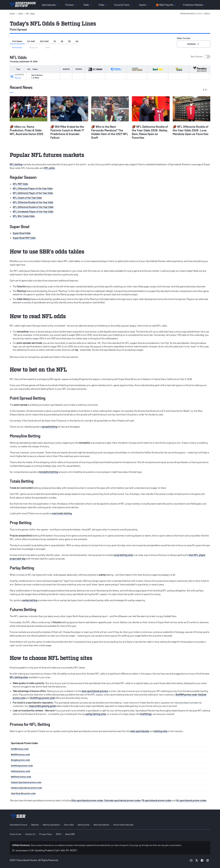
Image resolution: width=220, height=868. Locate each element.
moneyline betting (48, 472)
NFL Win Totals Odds (24, 216)
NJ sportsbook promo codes (191, 800)
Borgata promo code (20, 760)
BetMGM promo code (186, 694)
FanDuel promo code (20, 771)
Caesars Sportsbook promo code (26, 782)
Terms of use (15, 834)
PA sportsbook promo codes (157, 800)
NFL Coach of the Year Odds (27, 198)
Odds (20, 14)
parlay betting (30, 600)
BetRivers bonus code (21, 777)
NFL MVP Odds (20, 184)
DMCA (59, 834)
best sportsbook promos (95, 691)
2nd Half (44, 41)
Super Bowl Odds (22, 233)
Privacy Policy (46, 834)
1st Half (31, 41)
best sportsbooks (140, 731)
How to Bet (69, 825)
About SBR (70, 834)
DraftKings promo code (42, 698)
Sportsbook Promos (18, 825)
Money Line (34, 47)
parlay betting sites (96, 714)
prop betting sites (124, 555)
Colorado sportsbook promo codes (122, 800)
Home (12, 14)
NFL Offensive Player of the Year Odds (33, 188)
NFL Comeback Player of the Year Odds (33, 211)
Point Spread (17, 47)
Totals (47, 47)
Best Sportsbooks (101, 825)
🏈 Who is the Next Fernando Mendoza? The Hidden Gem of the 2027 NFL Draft (110, 132)
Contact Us (30, 834)
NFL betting (16, 164)
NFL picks (50, 168)
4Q (77, 41)
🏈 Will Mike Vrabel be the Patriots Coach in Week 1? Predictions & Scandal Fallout (67, 132)
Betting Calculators (51, 825)
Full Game (17, 41)
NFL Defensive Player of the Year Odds (33, 193)
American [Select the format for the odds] (194, 44)
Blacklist (35, 825)
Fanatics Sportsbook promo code (26, 788)
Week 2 (207, 14)
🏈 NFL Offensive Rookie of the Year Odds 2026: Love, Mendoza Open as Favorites (191, 130)
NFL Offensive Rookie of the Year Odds (33, 202)
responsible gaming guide (42, 706)
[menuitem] (20, 825)
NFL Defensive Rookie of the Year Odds (33, 207)
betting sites (161, 731)
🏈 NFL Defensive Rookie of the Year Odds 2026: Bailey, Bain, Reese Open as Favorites (150, 132)
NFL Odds (30, 14)
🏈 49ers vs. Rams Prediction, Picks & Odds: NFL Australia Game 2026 (26, 130)
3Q (69, 41)
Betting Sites (84, 825)
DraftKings (146, 714)
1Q (55, 41)
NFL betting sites (19, 677)
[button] (195, 14)
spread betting (49, 427)
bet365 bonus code (20, 749)
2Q (62, 41)
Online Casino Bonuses (123, 825)
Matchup (18, 78)
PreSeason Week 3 (188, 14)
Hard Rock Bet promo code (23, 793)
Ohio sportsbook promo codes (87, 800)
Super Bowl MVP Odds (24, 238)
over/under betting (62, 513)
